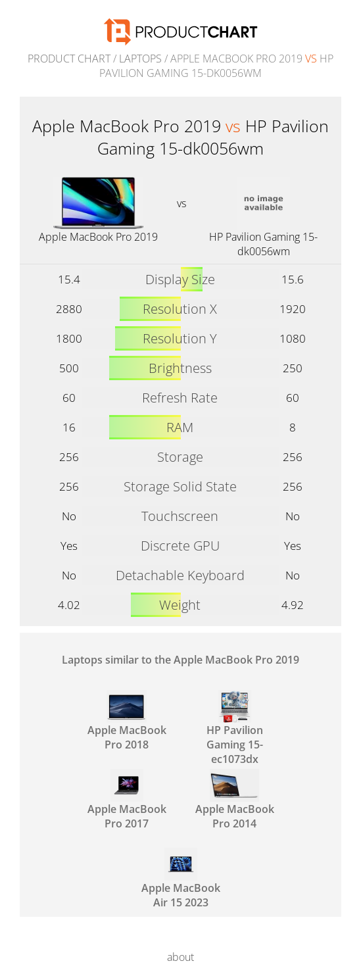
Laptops (140, 59)
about (180, 957)
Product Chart (69, 59)
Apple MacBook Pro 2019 (98, 237)
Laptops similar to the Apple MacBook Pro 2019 (180, 660)
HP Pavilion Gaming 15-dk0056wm (263, 244)
